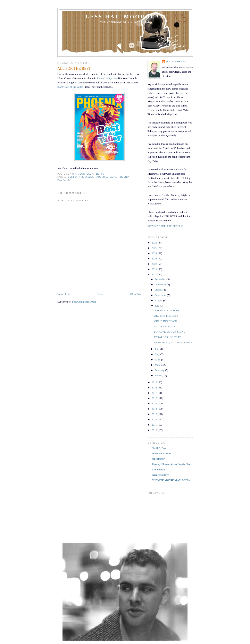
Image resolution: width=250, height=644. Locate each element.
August (159, 300)
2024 (155, 253)
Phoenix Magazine (107, 78)
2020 (155, 274)
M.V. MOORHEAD (176, 62)
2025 (155, 248)
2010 (155, 430)
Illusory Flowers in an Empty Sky (171, 464)
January (159, 375)
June (158, 349)
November (161, 284)
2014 (155, 409)
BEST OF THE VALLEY (81, 177)
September (161, 295)
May (158, 354)
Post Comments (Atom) (85, 302)
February (160, 370)
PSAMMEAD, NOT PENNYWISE (173, 342)
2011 (155, 425)
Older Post (136, 294)
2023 (155, 259)
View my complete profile (165, 226)
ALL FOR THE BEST (166, 316)
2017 (155, 393)
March (159, 365)
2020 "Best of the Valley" (71, 87)
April (158, 360)
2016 (155, 398)
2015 (155, 403)
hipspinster (158, 459)
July (157, 306)
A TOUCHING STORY (167, 310)
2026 (155, 243)
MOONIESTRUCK (165, 326)
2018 (155, 388)
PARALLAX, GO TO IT (167, 337)
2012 (155, 419)
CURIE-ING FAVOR (165, 321)
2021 (155, 269)
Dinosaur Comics (162, 453)
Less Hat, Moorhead (125, 17)
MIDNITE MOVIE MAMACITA (171, 480)
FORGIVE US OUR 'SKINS (169, 332)
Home (100, 294)
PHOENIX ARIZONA (106, 177)
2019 (155, 382)
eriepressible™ (160, 475)
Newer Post (64, 294)
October (160, 290)
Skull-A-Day (159, 448)
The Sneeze (158, 470)
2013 (155, 414)
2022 (155, 264)
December (161, 279)
